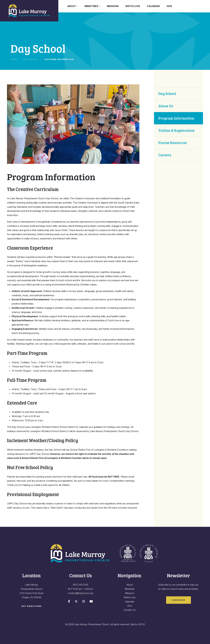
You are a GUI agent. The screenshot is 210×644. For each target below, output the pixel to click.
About (72, 6)
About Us (166, 106)
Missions (113, 6)
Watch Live (133, 6)
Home (14, 59)
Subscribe (179, 600)
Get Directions (32, 606)
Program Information (176, 118)
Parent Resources (173, 143)
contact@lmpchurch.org (80, 593)
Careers (165, 155)
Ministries (91, 6)
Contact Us (129, 610)
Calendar (153, 6)
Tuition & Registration (176, 130)
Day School (31, 59)
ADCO (142, 624)
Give (169, 6)
